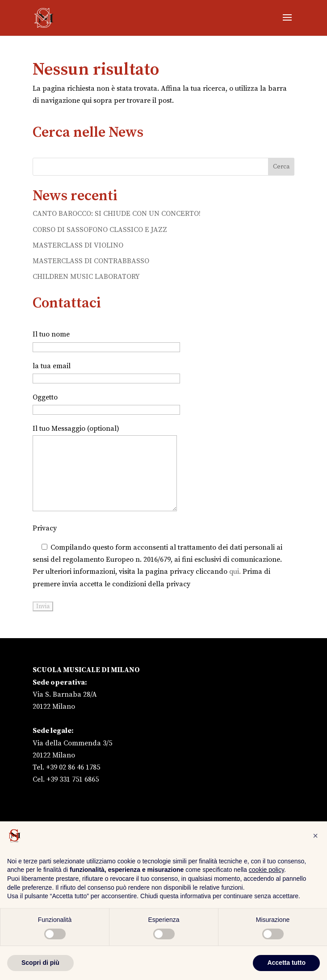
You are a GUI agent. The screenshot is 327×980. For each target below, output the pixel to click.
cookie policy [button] (266, 870)
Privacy (45, 528)
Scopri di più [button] (40, 963)
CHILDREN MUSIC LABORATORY (86, 277)
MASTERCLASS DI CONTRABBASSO (91, 261)
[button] (315, 836)
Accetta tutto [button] (286, 963)
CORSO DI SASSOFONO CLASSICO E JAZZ (100, 230)
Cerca (281, 167)
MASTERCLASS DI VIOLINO (78, 245)
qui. (235, 572)
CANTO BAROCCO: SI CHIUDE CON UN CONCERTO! (117, 214)
